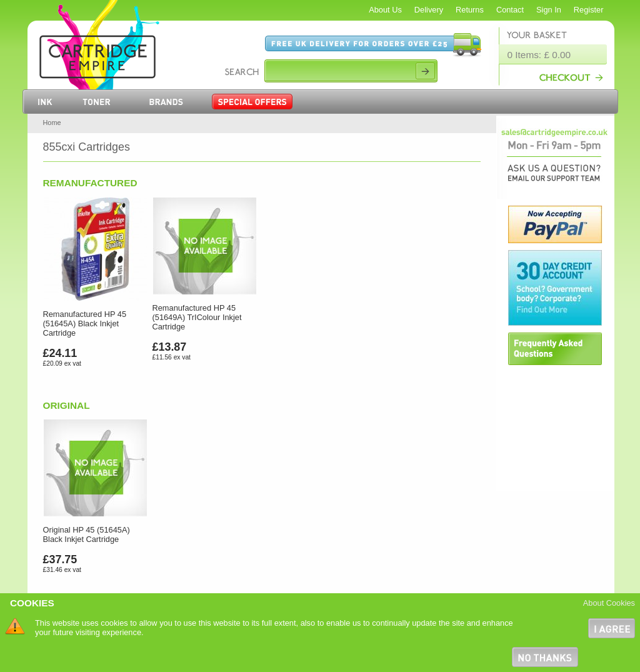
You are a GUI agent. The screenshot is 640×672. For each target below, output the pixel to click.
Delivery (429, 10)
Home (52, 123)
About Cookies (609, 603)
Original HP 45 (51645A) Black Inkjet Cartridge (87, 534)
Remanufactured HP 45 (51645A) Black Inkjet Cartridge (85, 323)
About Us (385, 10)
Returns (470, 10)
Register (589, 10)
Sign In (549, 10)
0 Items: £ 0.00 (539, 55)
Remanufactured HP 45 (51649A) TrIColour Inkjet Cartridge (197, 317)
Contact (510, 10)
